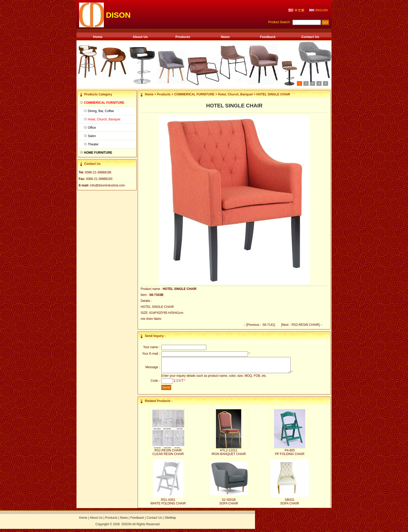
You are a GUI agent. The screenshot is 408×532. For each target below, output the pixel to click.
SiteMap (170, 521)
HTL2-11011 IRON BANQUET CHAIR (229, 455)
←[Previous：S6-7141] (259, 325)
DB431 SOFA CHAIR (290, 505)
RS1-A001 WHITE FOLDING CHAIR (168, 505)
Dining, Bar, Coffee (99, 111)
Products (183, 37)
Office (90, 128)
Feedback (268, 37)
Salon (90, 136)
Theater (91, 144)
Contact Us (310, 37)
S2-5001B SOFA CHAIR (229, 505)
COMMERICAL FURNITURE (194, 94)
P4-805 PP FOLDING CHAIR (290, 455)
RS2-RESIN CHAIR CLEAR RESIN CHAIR (168, 455)
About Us (140, 37)
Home (98, 37)
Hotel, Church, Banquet (235, 94)
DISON (126, 527)
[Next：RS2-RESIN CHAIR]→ (302, 325)
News (225, 37)
